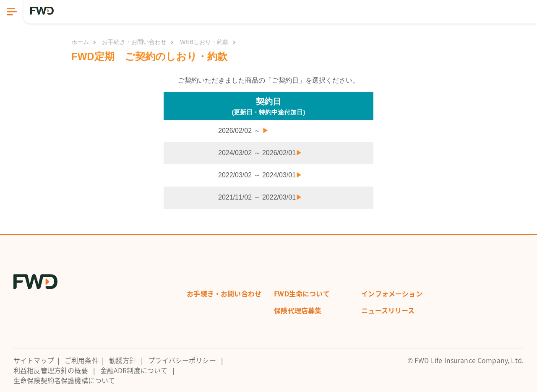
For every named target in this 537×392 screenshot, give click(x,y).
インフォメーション (392, 293)
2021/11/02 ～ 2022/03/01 (260, 197)
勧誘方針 (123, 360)
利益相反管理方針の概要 (51, 370)
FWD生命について (302, 293)
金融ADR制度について (134, 370)
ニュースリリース (388, 310)
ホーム (80, 42)
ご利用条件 (82, 360)
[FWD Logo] (42, 11)
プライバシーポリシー (182, 360)
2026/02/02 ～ (244, 131)
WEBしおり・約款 (204, 42)
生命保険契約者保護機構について (64, 380)
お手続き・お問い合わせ (134, 42)
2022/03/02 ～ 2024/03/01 (260, 175)
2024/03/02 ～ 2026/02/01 (260, 153)
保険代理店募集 (298, 310)
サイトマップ (34, 360)
